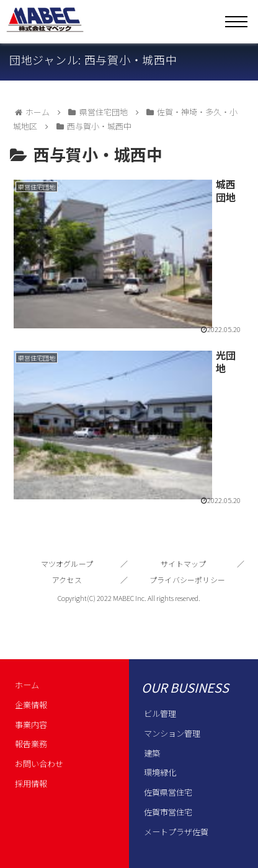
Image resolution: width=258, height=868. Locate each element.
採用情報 (31, 783)
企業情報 (31, 705)
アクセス (67, 580)
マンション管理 (172, 733)
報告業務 (31, 744)
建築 (152, 753)
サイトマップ (183, 563)
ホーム (27, 685)
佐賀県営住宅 (168, 792)
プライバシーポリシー (187, 580)
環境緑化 (160, 772)
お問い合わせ (39, 764)
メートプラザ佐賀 (176, 832)
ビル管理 (160, 713)
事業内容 (31, 725)
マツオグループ (67, 563)
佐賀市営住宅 (168, 812)
